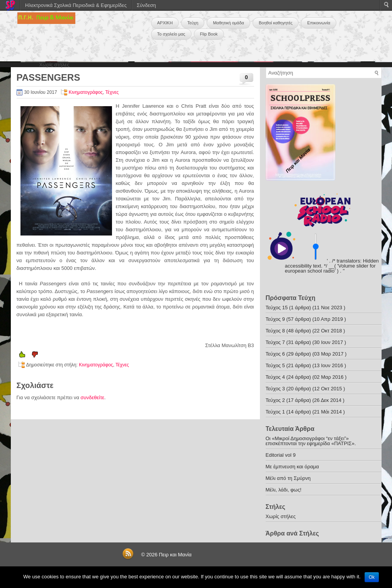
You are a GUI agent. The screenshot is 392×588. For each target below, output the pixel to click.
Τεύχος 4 (275, 377)
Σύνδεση (146, 5)
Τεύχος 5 (275, 365)
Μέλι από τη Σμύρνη (288, 478)
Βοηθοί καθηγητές (276, 23)
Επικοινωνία (319, 23)
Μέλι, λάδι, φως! (284, 490)
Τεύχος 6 (275, 354)
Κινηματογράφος (86, 92)
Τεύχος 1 (275, 412)
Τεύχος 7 (275, 342)
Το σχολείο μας (171, 34)
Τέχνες (112, 92)
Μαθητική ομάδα (228, 23)
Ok (372, 577)
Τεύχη (193, 23)
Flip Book (209, 34)
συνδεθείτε (93, 397)
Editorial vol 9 (281, 455)
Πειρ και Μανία (175, 555)
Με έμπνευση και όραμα (292, 467)
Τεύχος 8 (275, 331)
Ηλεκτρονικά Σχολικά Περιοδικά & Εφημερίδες (76, 5)
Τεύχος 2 (275, 400)
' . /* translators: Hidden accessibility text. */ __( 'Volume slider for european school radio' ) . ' (332, 266)
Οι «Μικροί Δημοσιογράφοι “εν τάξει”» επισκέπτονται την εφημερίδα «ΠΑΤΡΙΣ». (311, 441)
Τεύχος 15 (277, 308)
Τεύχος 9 (275, 319)
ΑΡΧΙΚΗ (165, 23)
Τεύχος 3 (275, 389)
